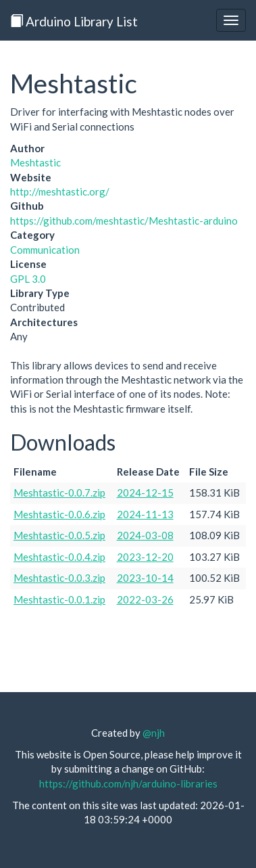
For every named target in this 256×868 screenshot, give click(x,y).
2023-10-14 (145, 578)
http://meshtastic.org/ (60, 191)
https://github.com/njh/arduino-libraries (128, 783)
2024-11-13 (145, 514)
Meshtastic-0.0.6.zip (59, 514)
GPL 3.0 (28, 279)
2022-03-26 (145, 599)
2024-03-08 (145, 535)
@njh (154, 733)
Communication (45, 250)
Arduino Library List (74, 21)
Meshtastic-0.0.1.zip (59, 599)
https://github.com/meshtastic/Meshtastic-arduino (124, 221)
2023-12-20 (145, 557)
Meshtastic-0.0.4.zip (59, 557)
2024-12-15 (145, 493)
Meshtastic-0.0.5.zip (59, 535)
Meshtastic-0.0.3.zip (59, 578)
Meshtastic (35, 162)
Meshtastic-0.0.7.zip (59, 493)
